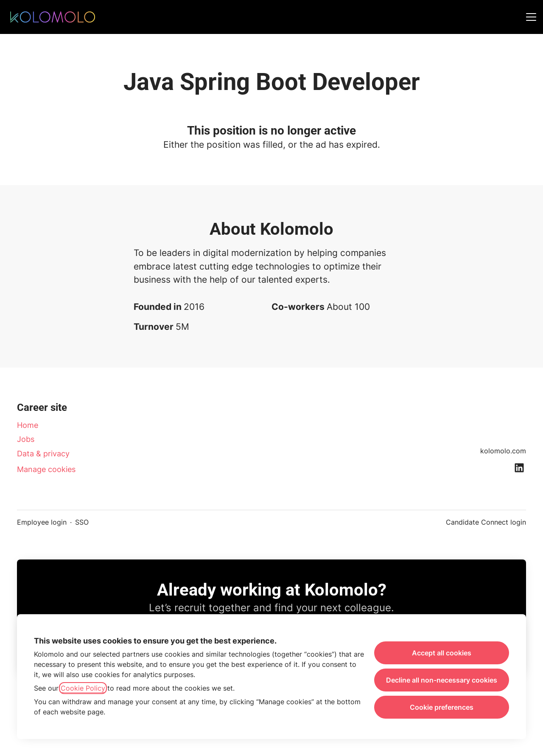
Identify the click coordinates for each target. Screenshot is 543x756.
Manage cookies (46, 469)
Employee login (42, 522)
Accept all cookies (442, 653)
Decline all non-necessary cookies (442, 680)
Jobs (26, 439)
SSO (82, 522)
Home (28, 425)
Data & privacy (43, 454)
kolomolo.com (503, 451)
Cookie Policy (83, 688)
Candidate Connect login (486, 522)
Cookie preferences (442, 707)
